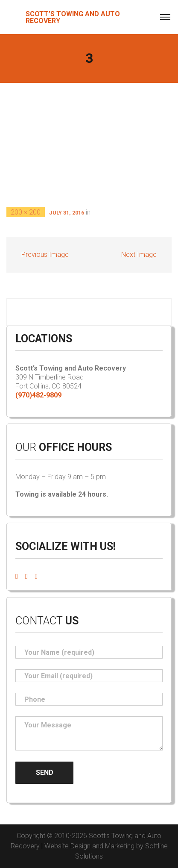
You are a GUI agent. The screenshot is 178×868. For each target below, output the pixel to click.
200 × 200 (26, 212)
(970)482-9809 (38, 395)
